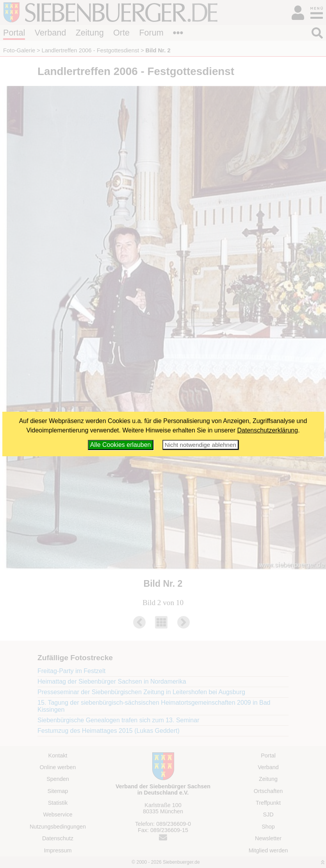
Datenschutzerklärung (268, 430)
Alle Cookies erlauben (121, 445)
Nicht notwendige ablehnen (200, 445)
